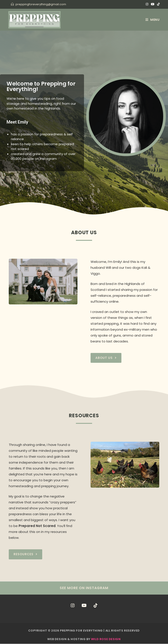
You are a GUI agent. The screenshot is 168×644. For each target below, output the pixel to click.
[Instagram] (73, 606)
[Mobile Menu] (153, 20)
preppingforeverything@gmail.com (41, 4)
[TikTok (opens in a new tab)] (158, 4)
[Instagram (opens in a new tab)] (147, 4)
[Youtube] (84, 606)
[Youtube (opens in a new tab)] (153, 4)
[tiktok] (96, 606)
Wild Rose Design (106, 639)
